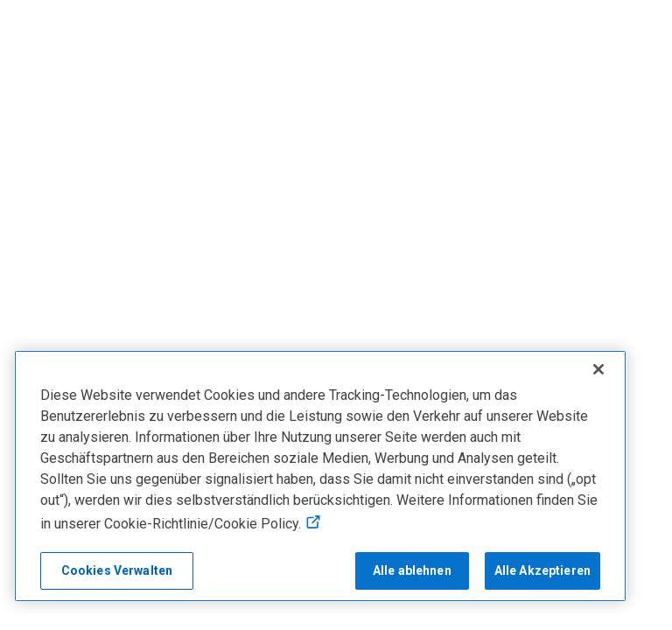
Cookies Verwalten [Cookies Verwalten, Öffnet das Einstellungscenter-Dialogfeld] (117, 570)
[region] (320, 476)
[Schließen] (598, 369)
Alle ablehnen (412, 570)
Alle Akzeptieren (542, 570)
